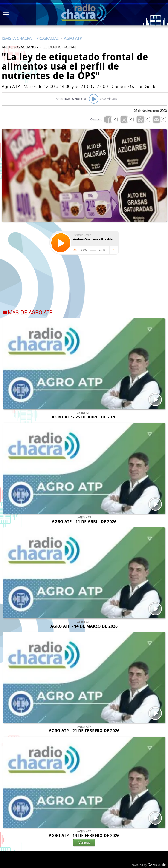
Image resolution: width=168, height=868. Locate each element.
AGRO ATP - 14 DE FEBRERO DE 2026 (84, 836)
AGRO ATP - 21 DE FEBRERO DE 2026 (84, 731)
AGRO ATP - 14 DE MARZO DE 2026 (84, 626)
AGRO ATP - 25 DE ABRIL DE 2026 (84, 417)
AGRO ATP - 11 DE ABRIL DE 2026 (84, 522)
